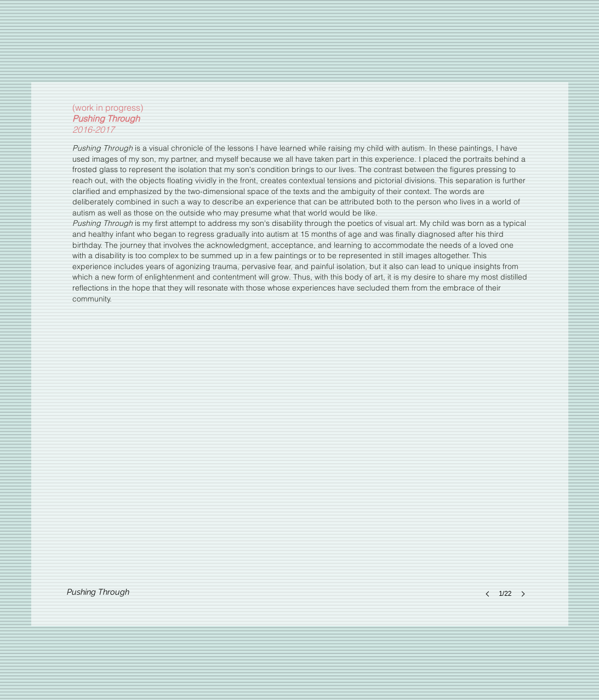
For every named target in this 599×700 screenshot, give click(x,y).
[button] (299, 482)
